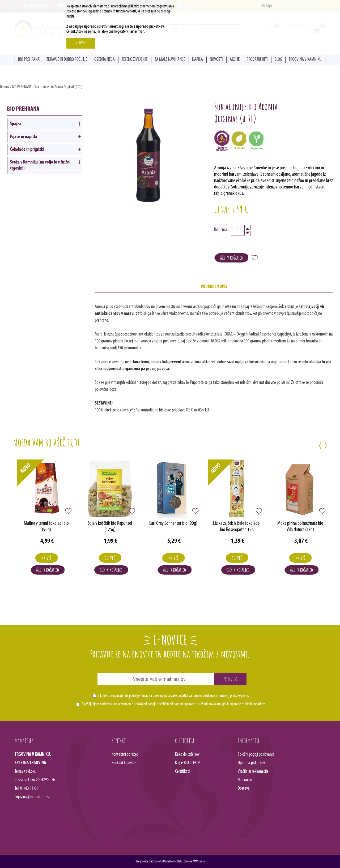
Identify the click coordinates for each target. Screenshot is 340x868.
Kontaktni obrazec (125, 755)
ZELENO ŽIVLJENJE (135, 60)
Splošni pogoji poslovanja (256, 755)
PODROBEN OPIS (214, 287)
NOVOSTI (216, 60)
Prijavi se (230, 679)
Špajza (16, 124)
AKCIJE (235, 60)
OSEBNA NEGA (105, 60)
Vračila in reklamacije (253, 772)
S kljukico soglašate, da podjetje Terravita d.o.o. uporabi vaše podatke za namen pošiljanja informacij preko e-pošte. (173, 696)
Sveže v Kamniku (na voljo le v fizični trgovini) (40, 165)
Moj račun (245, 780)
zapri (267, 6)
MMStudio (199, 861)
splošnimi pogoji (145, 704)
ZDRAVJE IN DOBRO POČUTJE (67, 60)
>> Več (46, 558)
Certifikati (182, 772)
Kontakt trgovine (124, 763)
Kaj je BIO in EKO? (188, 763)
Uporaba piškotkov (251, 763)
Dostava (244, 788)
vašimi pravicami (210, 704)
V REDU (81, 43)
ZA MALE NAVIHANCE (170, 60)
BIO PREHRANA (29, 60)
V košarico (231, 258)
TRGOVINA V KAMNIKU (305, 60)
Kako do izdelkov (187, 755)
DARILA (197, 60)
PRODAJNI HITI (257, 60)
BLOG (278, 60)
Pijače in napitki (24, 137)
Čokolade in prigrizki (27, 150)
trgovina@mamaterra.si (32, 797)
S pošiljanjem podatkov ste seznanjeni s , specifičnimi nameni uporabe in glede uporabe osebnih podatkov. (173, 704)
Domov (5, 87)
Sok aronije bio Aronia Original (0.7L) (58, 87)
